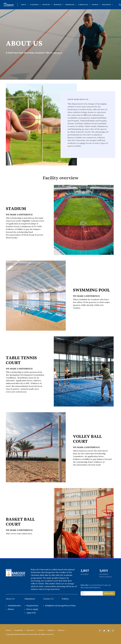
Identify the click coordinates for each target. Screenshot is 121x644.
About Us (24, 44)
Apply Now (31, 613)
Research (30, 630)
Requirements (32, 606)
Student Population (105, 576)
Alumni (84, 574)
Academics (19, 630)
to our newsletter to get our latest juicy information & (96, 586)
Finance (61, 630)
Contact (41, 630)
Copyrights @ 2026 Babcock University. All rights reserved (30, 634)
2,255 (84, 571)
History (11, 609)
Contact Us (48, 599)
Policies (65, 599)
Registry (51, 630)
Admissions (30, 599)
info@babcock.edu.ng (54, 606)
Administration (14, 606)
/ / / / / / (36, 630)
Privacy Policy (70, 606)
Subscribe (109, 593)
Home (8, 630)
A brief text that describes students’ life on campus (34, 53)
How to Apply (32, 609)
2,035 (103, 571)
